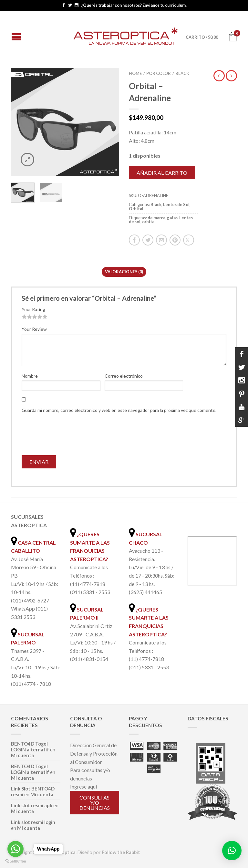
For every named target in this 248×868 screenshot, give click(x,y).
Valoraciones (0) (124, 272)
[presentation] (71, 436)
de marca (156, 218)
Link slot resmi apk (32, 805)
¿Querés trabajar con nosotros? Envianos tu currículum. (134, 5)
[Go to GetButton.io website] (15, 861)
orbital (149, 222)
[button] (232, 851)
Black (182, 73)
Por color (159, 73)
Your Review (34, 329)
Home (135, 73)
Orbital (136, 209)
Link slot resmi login (33, 822)
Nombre (30, 376)
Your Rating (33, 309)
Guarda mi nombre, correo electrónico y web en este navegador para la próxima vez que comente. (119, 410)
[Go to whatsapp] (15, 849)
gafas (172, 218)
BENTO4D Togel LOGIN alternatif (30, 747)
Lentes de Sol (176, 204)
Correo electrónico (124, 376)
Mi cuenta (22, 755)
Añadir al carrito (162, 173)
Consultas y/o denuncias (95, 803)
